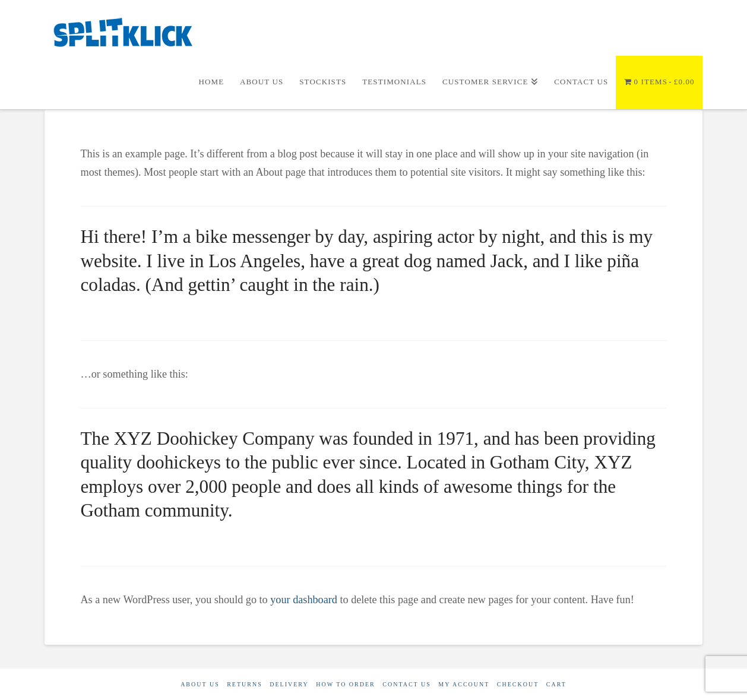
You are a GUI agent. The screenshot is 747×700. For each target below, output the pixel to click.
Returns (245, 684)
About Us (200, 684)
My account (464, 684)
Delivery (289, 684)
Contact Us (407, 684)
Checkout (518, 684)
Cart (556, 684)
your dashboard (304, 600)
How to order (346, 684)
